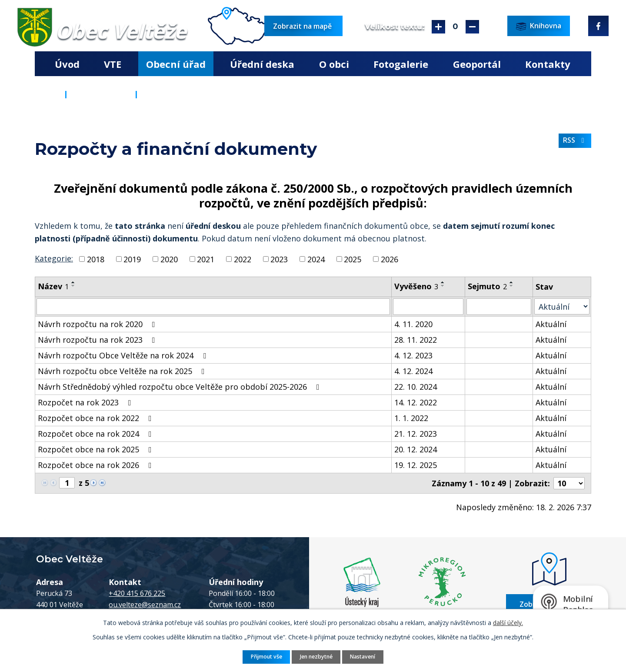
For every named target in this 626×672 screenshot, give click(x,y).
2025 (353, 259)
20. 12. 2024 (416, 449)
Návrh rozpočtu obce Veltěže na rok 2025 (123, 371)
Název (53, 286)
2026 (390, 259)
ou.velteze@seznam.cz (145, 605)
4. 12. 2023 (413, 355)
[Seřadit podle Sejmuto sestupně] (512, 286)
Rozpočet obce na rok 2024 (97, 434)
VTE (113, 64)
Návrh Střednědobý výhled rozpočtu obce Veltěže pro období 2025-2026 (180, 387)
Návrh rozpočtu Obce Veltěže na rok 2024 (124, 355)
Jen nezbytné (316, 657)
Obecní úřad (176, 64)
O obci (334, 64)
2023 (279, 259)
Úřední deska (262, 64)
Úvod (67, 64)
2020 (169, 259)
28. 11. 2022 (416, 340)
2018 (96, 259)
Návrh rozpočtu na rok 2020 (98, 324)
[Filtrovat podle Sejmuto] (499, 307)
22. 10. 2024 (416, 387)
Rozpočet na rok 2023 (86, 402)
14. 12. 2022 (416, 402)
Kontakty (548, 64)
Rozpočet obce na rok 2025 (97, 449)
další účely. (508, 623)
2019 (132, 259)
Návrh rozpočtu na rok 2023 (98, 340)
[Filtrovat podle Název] (213, 307)
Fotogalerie (401, 64)
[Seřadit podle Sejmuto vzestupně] (512, 282)
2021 (206, 259)
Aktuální (551, 324)
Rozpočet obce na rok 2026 (97, 465)
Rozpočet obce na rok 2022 (97, 418)
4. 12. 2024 (413, 371)
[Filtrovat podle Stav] (562, 306)
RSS (575, 140)
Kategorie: (54, 258)
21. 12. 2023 (416, 434)
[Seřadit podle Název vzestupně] (73, 282)
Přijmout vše (266, 657)
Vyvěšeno (416, 286)
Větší (438, 27)
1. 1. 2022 (411, 418)
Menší (472, 27)
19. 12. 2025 (416, 465)
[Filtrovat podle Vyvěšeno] (428, 307)
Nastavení (363, 657)
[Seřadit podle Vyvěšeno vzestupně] (443, 282)
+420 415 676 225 (137, 593)
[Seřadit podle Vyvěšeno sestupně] (443, 286)
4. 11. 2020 (413, 324)
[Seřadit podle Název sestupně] (73, 286)
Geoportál (477, 64)
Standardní (455, 27)
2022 (243, 259)
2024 (316, 259)
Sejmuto (487, 286)
